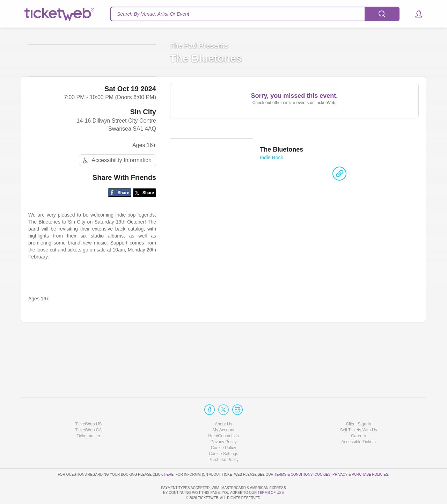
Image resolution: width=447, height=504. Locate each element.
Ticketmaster (88, 416)
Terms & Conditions (293, 454)
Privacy (340, 454)
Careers (358, 416)
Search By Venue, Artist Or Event (153, 14)
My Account (223, 410)
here (169, 454)
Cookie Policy (224, 428)
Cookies (323, 454)
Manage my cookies (224, 434)
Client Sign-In (359, 404)
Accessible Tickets (359, 422)
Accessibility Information (116, 213)
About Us (223, 404)
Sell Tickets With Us (359, 410)
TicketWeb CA (88, 410)
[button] (415, 14)
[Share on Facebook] (120, 245)
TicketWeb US (88, 404)
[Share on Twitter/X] (144, 245)
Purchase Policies (370, 454)
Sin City (143, 164)
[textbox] (255, 14)
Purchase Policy (223, 440)
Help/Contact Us (223, 416)
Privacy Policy (224, 422)
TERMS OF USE (271, 493)
